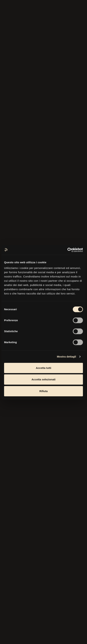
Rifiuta (44, 391)
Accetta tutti (44, 368)
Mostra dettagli (66, 357)
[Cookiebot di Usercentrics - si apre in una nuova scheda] (67, 250)
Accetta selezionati (43, 379)
